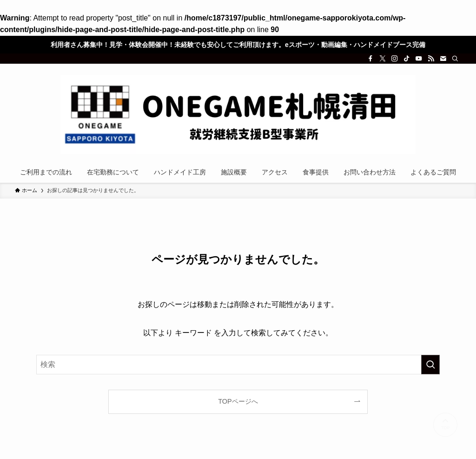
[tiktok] (407, 59)
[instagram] (395, 59)
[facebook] (370, 59)
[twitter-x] (383, 59)
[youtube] (419, 59)
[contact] (443, 59)
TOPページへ (238, 401)
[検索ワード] (238, 365)
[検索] (455, 59)
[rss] (431, 59)
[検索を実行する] (430, 365)
